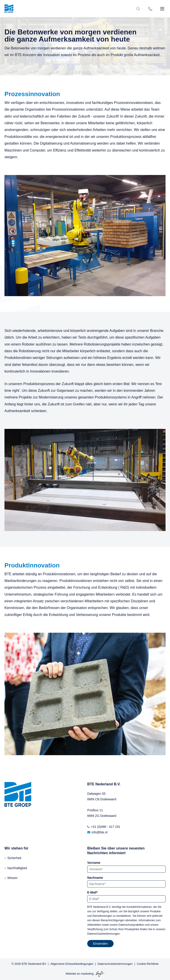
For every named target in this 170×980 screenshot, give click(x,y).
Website (71, 974)
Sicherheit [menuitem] (14, 858)
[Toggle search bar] (138, 9)
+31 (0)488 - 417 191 (104, 827)
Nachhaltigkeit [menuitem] (17, 868)
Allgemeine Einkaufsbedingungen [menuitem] (72, 964)
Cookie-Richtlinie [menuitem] (148, 964)
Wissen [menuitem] (12, 878)
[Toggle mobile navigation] (162, 9)
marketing (87, 974)
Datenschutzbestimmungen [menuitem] (115, 964)
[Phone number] (150, 8)
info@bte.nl (97, 832)
